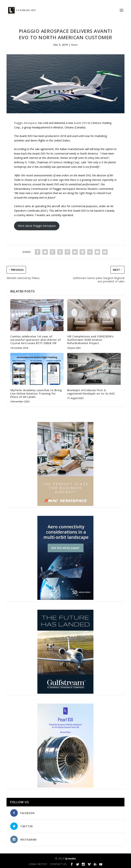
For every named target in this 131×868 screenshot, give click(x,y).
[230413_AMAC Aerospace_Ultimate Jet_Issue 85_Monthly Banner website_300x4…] (65, 505)
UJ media (70, 858)
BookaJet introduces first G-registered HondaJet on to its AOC (91, 392)
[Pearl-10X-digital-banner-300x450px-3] (65, 787)
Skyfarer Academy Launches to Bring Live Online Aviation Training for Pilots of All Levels (36, 394)
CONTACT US (58, 864)
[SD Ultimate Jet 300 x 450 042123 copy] (65, 599)
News (74, 45)
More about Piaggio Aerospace (37, 226)
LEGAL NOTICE (38, 864)
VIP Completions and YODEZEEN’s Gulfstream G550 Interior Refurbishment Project (90, 340)
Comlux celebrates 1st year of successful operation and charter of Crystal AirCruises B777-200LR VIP (36, 340)
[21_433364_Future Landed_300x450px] (65, 693)
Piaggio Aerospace (25, 123)
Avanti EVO (80, 123)
